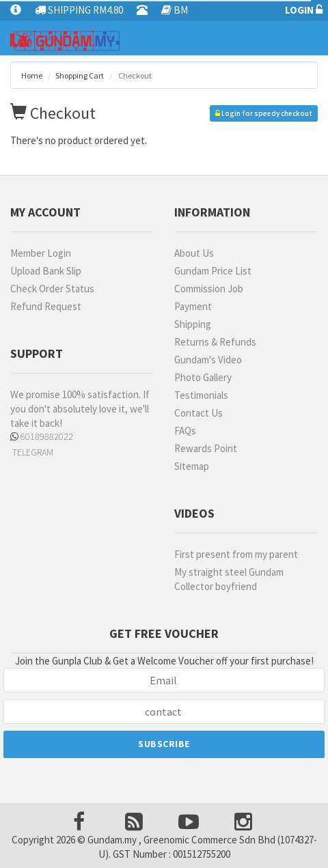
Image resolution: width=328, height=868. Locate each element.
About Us (194, 253)
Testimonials (201, 395)
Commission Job (209, 289)
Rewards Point (206, 448)
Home (32, 75)
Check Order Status (52, 289)
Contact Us (199, 413)
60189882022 (42, 436)
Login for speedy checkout (264, 113)
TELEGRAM (32, 452)
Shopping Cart (80, 75)
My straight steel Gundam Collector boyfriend (229, 579)
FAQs (185, 431)
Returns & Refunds (215, 342)
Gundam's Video (208, 360)
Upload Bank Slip (46, 271)
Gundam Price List (213, 271)
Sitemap (192, 466)
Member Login (41, 253)
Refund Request (46, 306)
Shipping (193, 324)
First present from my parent (236, 554)
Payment (193, 306)
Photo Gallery (203, 377)
